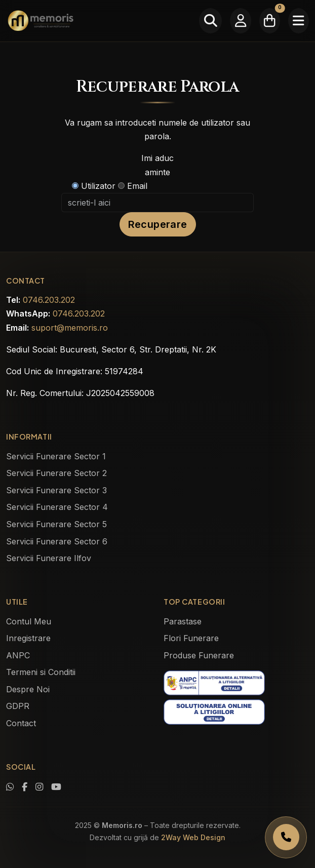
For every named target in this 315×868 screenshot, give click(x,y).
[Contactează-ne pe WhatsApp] (10, 787)
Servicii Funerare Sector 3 (56, 490)
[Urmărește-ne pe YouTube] (56, 787)
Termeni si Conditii (41, 672)
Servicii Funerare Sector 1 (56, 456)
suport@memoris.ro (70, 328)
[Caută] (210, 21)
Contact (21, 723)
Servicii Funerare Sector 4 (57, 507)
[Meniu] (299, 21)
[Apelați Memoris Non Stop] (286, 837)
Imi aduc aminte (158, 165)
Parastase (183, 621)
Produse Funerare (199, 655)
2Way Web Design (193, 837)
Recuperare (158, 224)
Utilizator (94, 186)
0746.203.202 (49, 300)
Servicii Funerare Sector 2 (56, 473)
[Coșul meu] (270, 21)
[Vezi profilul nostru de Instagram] (39, 787)
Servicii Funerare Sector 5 (56, 524)
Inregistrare (28, 638)
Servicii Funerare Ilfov (49, 558)
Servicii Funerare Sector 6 (57, 541)
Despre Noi (28, 689)
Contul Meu (29, 621)
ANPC (18, 655)
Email (133, 186)
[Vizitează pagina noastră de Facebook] (25, 787)
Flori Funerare (191, 638)
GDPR (18, 706)
